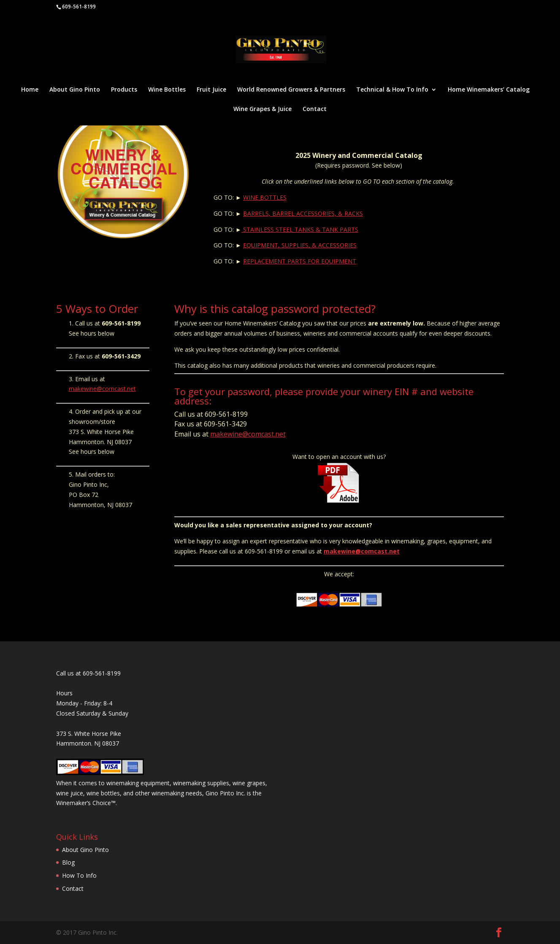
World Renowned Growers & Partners (291, 90)
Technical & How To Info (392, 90)
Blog (68, 862)
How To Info (79, 875)
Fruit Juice (211, 90)
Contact (315, 109)
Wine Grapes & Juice (262, 109)
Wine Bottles (167, 90)
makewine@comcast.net (102, 389)
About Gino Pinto (75, 90)
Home (30, 90)
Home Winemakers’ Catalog (489, 90)
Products (124, 90)
